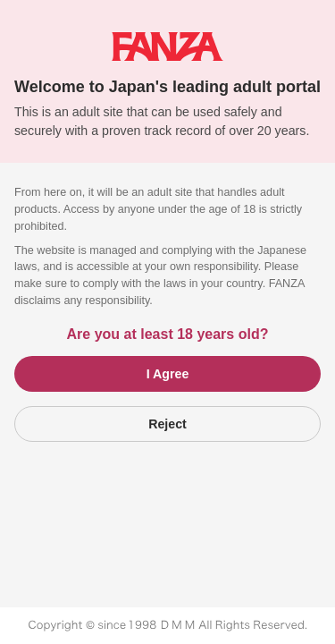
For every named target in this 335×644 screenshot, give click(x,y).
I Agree (168, 374)
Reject (167, 424)
